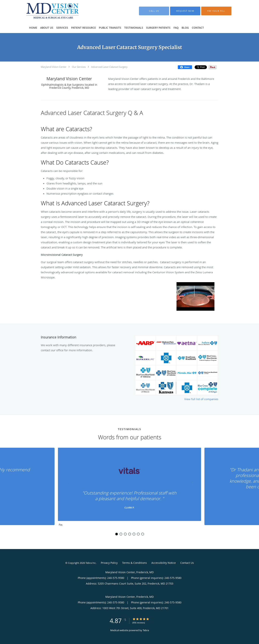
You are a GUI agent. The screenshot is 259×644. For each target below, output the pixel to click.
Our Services (79, 67)
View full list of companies (201, 399)
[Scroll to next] (191, 485)
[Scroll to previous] (68, 485)
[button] (185, 11)
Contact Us (187, 563)
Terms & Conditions (135, 563)
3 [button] (125, 534)
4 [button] (130, 534)
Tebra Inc (91, 563)
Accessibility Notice (164, 563)
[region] (129, 488)
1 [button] (117, 534)
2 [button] (121, 534)
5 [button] (134, 534)
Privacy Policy (109, 563)
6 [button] (138, 534)
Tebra (146, 630)
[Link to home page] (47, 11)
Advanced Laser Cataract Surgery (109, 67)
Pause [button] (61, 525)
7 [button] (143, 534)
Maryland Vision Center (54, 67)
